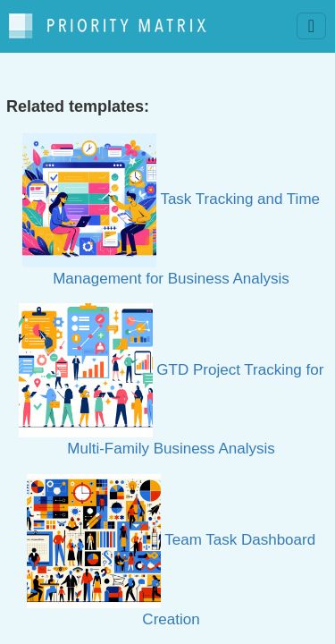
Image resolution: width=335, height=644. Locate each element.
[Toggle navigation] (311, 26)
